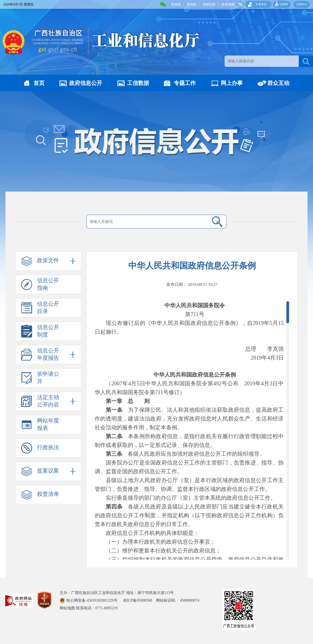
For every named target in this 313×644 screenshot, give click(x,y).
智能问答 (209, 4)
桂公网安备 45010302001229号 (92, 600)
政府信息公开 (86, 83)
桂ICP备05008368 (140, 600)
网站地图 (67, 608)
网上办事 (232, 83)
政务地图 (228, 4)
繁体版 (192, 4)
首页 (39, 83)
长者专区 (261, 4)
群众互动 (278, 83)
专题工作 (185, 83)
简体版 (176, 4)
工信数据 (138, 83)
